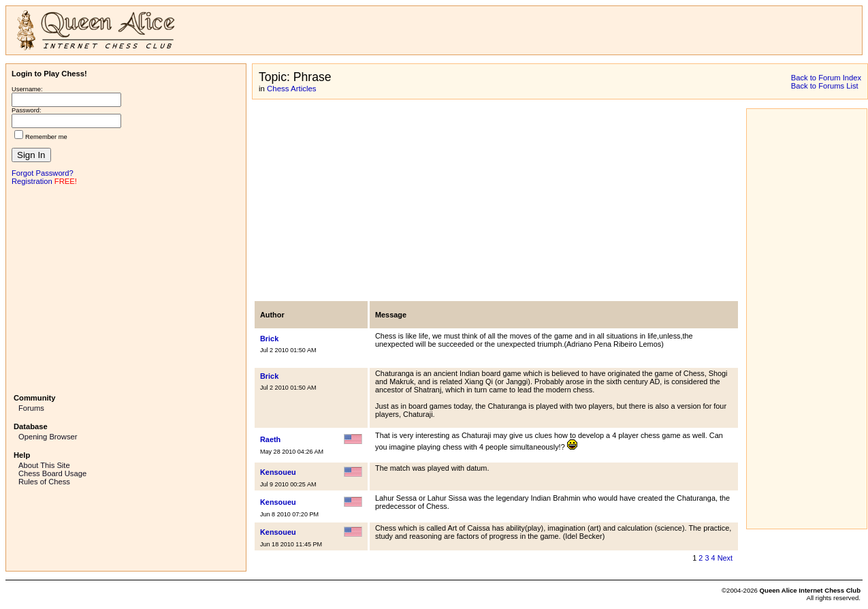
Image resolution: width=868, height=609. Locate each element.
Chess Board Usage (52, 473)
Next (725, 558)
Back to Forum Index (826, 78)
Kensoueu (278, 472)
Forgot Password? (43, 173)
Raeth (270, 439)
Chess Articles (291, 89)
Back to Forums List (825, 86)
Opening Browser (48, 437)
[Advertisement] (126, 288)
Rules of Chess (44, 482)
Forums (31, 408)
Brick (269, 339)
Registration (32, 181)
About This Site (44, 465)
